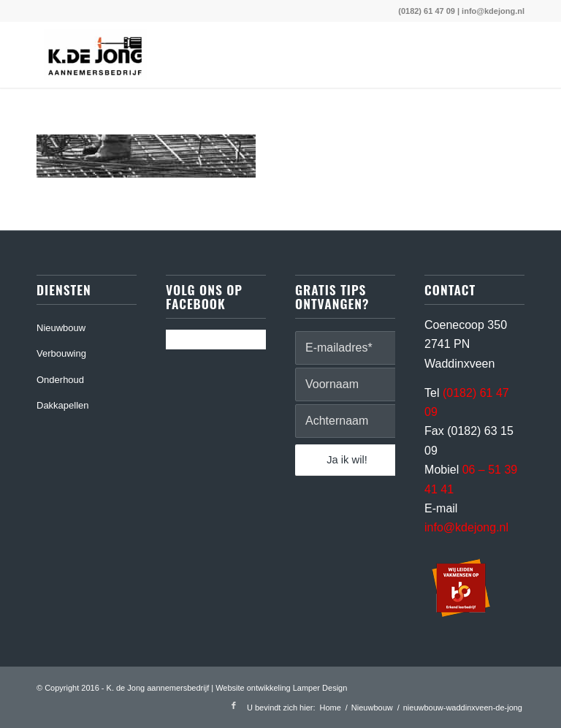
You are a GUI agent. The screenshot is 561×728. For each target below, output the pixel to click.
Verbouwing (61, 353)
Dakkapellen (63, 405)
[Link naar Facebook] (234, 705)
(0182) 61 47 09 (427, 11)
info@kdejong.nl (493, 11)
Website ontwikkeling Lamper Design (281, 688)
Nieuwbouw (61, 328)
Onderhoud (60, 380)
